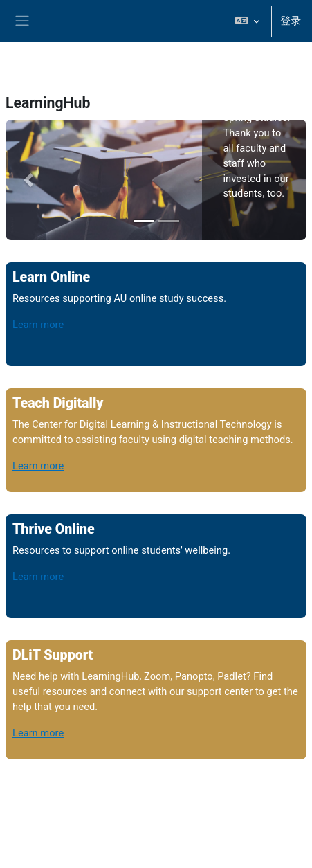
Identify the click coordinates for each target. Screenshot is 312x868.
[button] (247, 21)
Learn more (38, 325)
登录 (291, 21)
